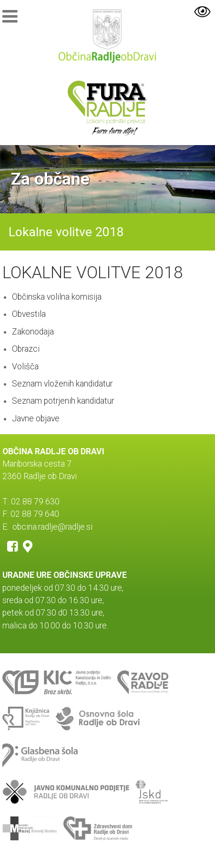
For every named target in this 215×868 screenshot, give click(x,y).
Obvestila (29, 314)
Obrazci (26, 349)
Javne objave (36, 418)
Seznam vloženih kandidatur (62, 384)
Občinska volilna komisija (57, 297)
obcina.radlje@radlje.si (52, 527)
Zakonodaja (33, 332)
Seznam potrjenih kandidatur (63, 401)
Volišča (25, 366)
